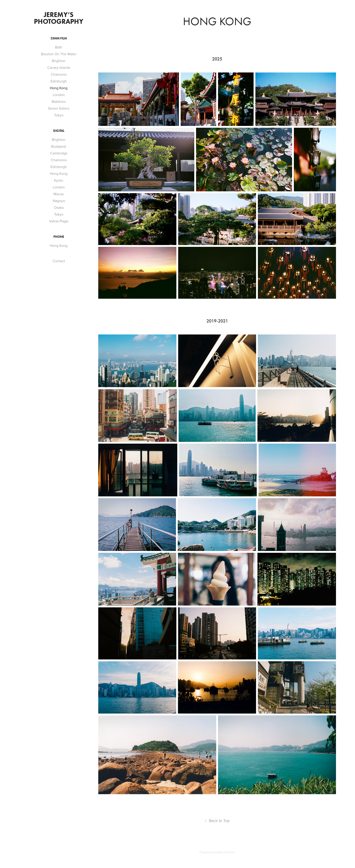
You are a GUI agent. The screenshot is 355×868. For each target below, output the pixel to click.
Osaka (59, 207)
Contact (59, 261)
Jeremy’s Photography (59, 18)
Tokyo (59, 115)
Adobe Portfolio (225, 852)
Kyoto (59, 180)
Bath (59, 47)
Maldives (59, 101)
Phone (59, 237)
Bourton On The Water (59, 54)
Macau (59, 194)
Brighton (59, 61)
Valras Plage (59, 221)
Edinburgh (59, 81)
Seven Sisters (59, 108)
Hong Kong (59, 88)
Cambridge (59, 153)
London (59, 95)
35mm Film (59, 38)
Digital (59, 131)
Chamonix (59, 74)
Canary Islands (59, 67)
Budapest (59, 146)
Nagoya (59, 201)
